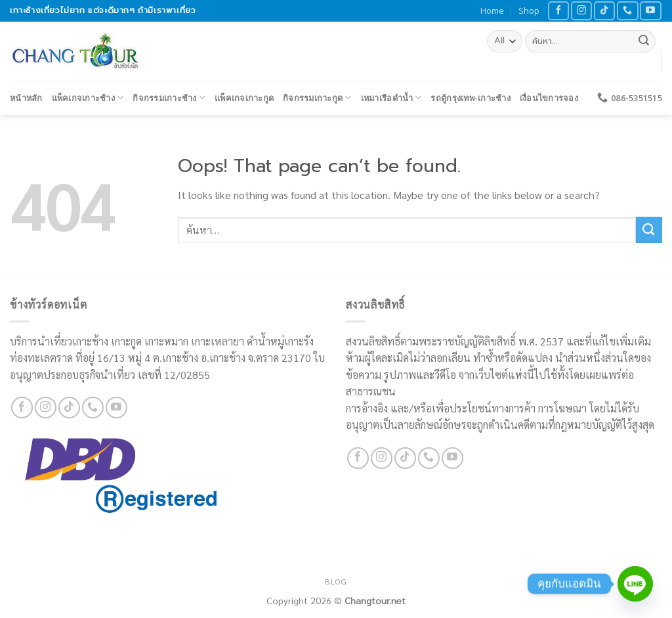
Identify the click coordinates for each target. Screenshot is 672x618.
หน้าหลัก (26, 98)
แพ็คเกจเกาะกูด (244, 98)
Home (492, 11)
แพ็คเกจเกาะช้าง (88, 98)
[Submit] (644, 41)
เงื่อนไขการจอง (549, 98)
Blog (336, 581)
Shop (529, 11)
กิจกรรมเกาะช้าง (169, 98)
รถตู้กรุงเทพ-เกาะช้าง (470, 98)
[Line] (635, 584)
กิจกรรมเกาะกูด (317, 98)
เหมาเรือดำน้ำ (391, 98)
